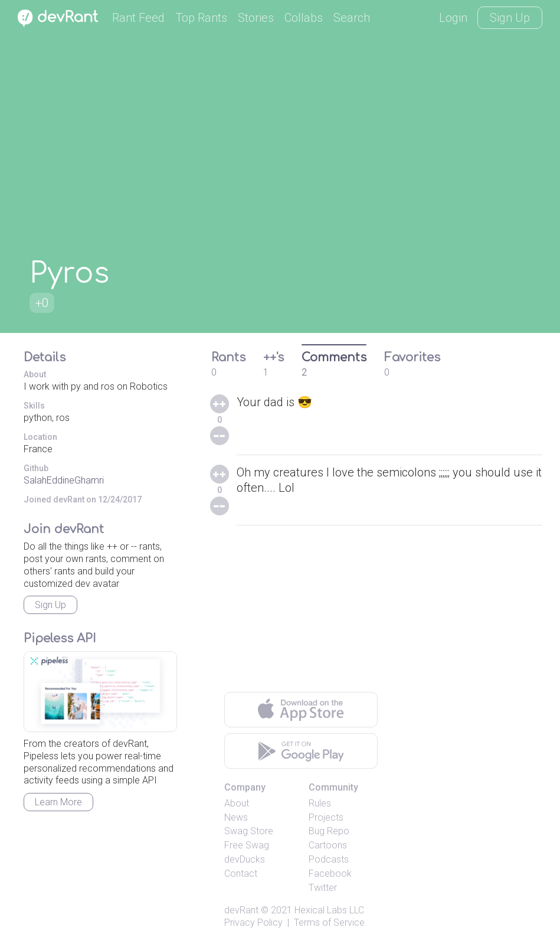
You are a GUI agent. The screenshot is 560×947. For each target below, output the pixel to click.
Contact (241, 873)
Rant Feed (138, 18)
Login (453, 18)
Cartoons (328, 845)
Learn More (58, 802)
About (237, 803)
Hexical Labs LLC (329, 910)
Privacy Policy (253, 922)
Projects (326, 817)
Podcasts (329, 859)
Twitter (323, 888)
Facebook (330, 873)
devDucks (245, 859)
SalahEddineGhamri (64, 480)
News (236, 817)
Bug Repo (329, 831)
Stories (256, 18)
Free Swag (247, 845)
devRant (241, 910)
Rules (320, 803)
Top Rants (201, 18)
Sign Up (510, 18)
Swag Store (249, 831)
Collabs (304, 18)
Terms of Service (329, 922)
